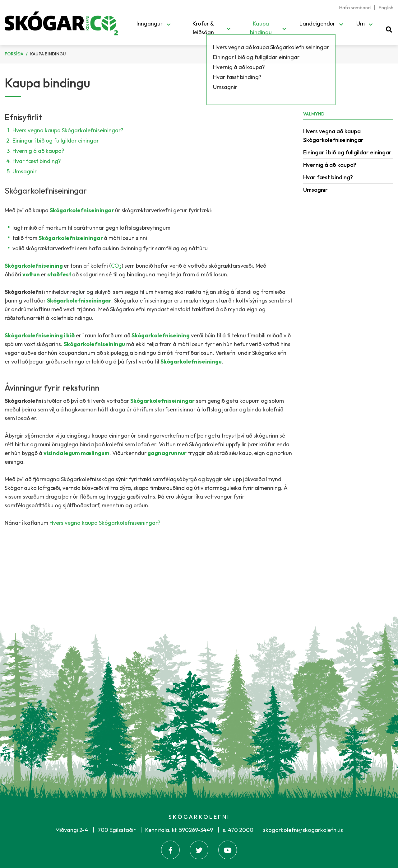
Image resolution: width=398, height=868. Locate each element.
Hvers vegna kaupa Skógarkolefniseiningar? (68, 130)
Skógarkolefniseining (34, 266)
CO (116, 266)
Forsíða (14, 54)
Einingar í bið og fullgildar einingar (56, 141)
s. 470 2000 (238, 830)
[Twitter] (199, 850)
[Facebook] (170, 850)
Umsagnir (25, 171)
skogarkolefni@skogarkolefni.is (303, 830)
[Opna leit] (389, 28)
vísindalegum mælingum (76, 453)
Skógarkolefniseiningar (82, 210)
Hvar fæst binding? (37, 161)
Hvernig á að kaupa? (38, 151)
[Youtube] (228, 850)
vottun (32, 274)
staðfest (60, 274)
